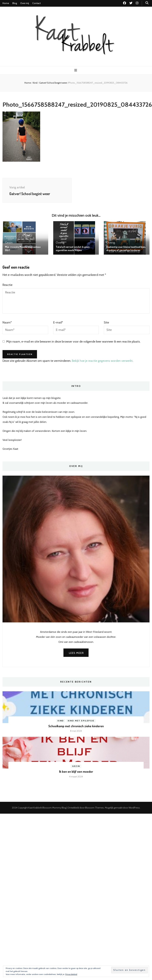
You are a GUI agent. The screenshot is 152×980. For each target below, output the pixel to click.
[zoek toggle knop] (147, 3)
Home (6, 3)
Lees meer (76, 653)
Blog (15, 3)
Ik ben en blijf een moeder (76, 772)
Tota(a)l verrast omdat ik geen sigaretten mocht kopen (73, 249)
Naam (7, 322)
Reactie (7, 285)
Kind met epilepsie (81, 721)
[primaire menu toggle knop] (76, 70)
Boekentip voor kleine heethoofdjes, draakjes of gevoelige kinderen (126, 249)
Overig (60, 243)
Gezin (9, 243)
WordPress (134, 808)
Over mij (25, 3)
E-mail (58, 322)
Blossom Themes (94, 808)
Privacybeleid (71, 974)
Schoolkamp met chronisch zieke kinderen (76, 726)
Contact (36, 3)
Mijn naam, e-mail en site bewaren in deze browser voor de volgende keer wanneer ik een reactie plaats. (73, 342)
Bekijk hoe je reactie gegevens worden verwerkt (102, 361)
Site (106, 322)
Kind (35, 83)
